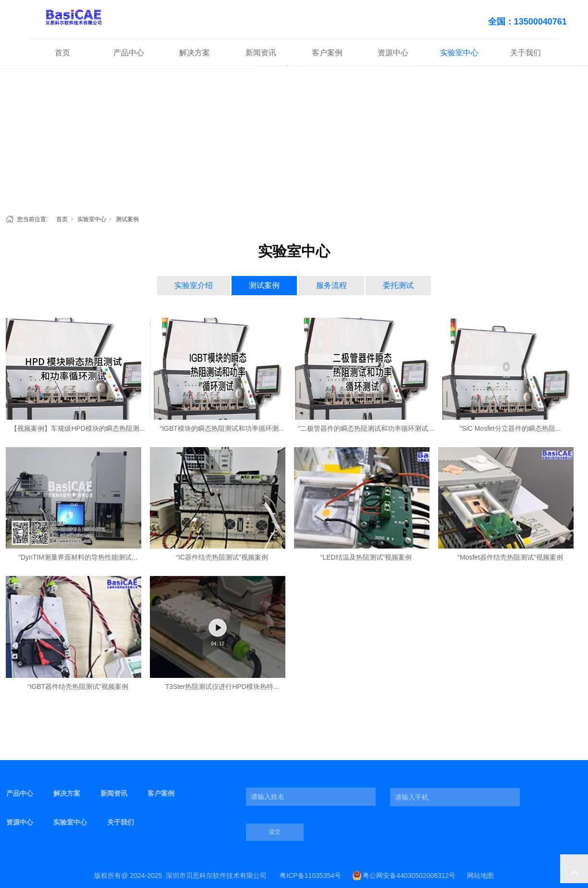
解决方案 (195, 53)
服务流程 (331, 285)
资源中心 (393, 53)
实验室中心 (459, 53)
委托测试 (398, 285)
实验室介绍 (194, 285)
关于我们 (526, 53)
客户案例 (327, 53)
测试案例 (127, 219)
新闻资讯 (261, 53)
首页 (62, 53)
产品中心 (129, 53)
